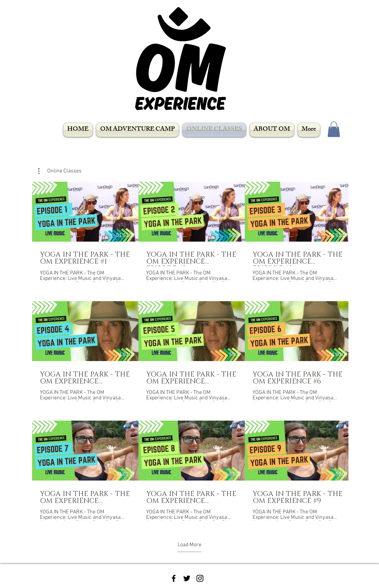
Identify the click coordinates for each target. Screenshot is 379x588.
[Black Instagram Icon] (200, 578)
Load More (189, 545)
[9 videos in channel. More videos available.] (189, 351)
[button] (334, 129)
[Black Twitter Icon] (187, 578)
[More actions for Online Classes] (60, 171)
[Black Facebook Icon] (174, 578)
